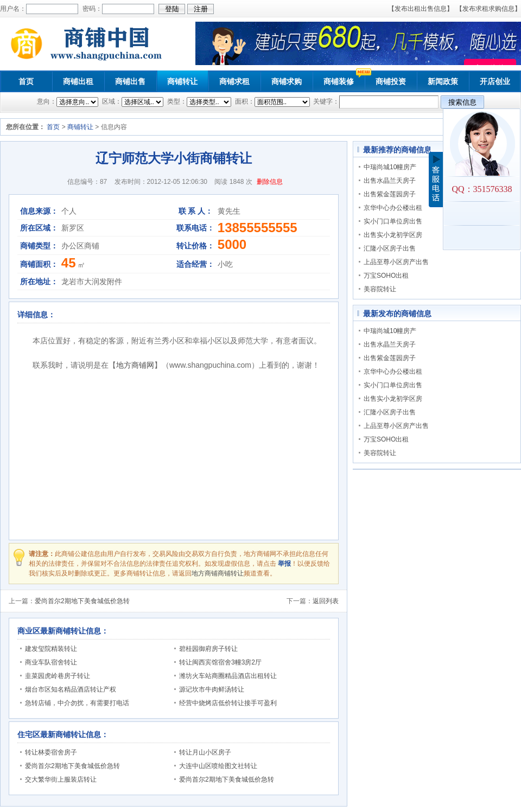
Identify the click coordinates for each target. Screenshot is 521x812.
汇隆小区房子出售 (390, 248)
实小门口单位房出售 (393, 221)
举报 (284, 564)
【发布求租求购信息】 (488, 9)
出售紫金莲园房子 (390, 194)
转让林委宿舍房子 (51, 752)
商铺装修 (339, 81)
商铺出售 (130, 81)
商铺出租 (78, 81)
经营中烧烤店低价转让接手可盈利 (228, 703)
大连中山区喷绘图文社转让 (218, 766)
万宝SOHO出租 (386, 276)
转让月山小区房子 (205, 752)
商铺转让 (182, 81)
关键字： (325, 101)
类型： (176, 101)
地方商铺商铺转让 (218, 573)
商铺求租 (234, 81)
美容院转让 (380, 289)
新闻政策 (443, 81)
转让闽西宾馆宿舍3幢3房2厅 (220, 662)
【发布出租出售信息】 (421, 9)
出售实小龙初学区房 (393, 235)
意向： (47, 101)
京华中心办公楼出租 (393, 208)
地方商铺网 (135, 365)
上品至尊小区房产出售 (396, 262)
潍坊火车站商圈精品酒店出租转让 (228, 676)
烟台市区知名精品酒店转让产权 (71, 689)
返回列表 (326, 601)
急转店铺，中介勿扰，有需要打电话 (77, 703)
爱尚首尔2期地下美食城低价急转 (82, 601)
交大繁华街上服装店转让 (61, 779)
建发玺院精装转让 (51, 649)
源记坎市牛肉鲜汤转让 (212, 689)
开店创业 (495, 81)
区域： (111, 101)
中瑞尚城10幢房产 (390, 167)
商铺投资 (391, 81)
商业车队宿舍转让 (51, 662)
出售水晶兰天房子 (390, 181)
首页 (26, 81)
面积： (243, 101)
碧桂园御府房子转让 (208, 649)
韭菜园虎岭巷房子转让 (58, 676)
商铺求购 (287, 81)
